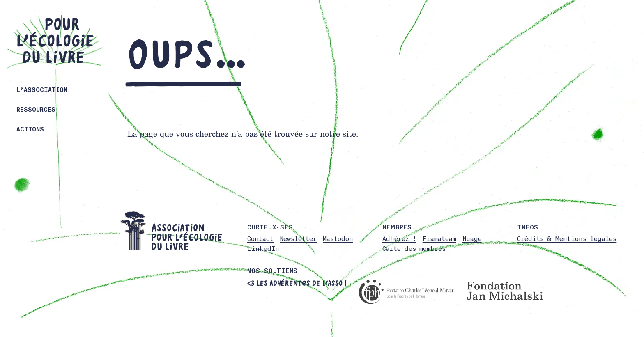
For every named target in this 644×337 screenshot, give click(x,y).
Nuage (472, 239)
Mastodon (338, 239)
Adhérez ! (399, 239)
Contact (260, 239)
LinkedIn (263, 249)
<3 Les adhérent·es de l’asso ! (297, 283)
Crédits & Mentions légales (567, 239)
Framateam (439, 239)
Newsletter (298, 239)
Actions (30, 129)
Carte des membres (414, 249)
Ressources (36, 109)
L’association (42, 90)
